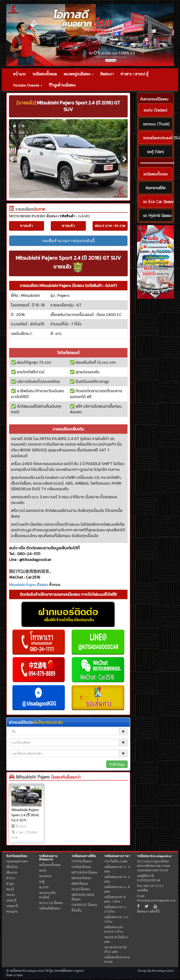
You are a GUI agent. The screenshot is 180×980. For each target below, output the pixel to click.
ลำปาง (11, 878)
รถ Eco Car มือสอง (51, 903)
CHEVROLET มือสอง (84, 905)
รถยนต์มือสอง (63, 970)
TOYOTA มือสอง (82, 861)
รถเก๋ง (43, 870)
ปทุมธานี (12, 906)
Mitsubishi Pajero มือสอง (29, 585)
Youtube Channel (28, 85)
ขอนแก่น (12, 911)
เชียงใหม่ (12, 867)
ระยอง (11, 895)
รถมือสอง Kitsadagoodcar (154, 856)
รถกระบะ (45, 876)
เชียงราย (12, 872)
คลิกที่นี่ (155, 911)
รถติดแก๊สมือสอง (50, 908)
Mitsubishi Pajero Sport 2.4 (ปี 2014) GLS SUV (25, 815)
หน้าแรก (19, 74)
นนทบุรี (11, 900)
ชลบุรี (10, 889)
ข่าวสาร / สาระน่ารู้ (134, 74)
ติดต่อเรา (107, 74)
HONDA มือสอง (81, 867)
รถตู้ (42, 881)
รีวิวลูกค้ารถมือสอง (62, 85)
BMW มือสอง (80, 883)
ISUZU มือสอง (81, 889)
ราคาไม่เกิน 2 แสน (116, 861)
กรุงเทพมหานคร (17, 861)
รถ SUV (44, 887)
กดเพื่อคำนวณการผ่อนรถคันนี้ (68, 241)
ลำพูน (10, 883)
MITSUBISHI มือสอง (84, 872)
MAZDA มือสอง (81, 878)
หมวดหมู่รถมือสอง (78, 74)
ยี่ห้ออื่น (77, 910)
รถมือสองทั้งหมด (45, 74)
